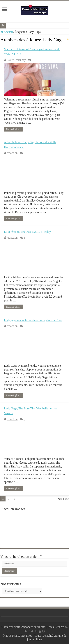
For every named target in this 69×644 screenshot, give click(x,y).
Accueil (7, 32)
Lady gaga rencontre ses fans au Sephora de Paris (33, 320)
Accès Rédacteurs (57, 627)
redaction (12, 153)
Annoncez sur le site (33, 627)
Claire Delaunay (16, 60)
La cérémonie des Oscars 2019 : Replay (27, 232)
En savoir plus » (13, 129)
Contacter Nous (11, 627)
